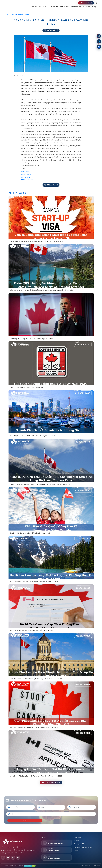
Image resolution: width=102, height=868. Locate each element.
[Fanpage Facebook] (99, 41)
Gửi (25, 820)
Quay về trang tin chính (51, 783)
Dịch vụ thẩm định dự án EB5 (83, 847)
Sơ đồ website (97, 865)
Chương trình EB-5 (80, 843)
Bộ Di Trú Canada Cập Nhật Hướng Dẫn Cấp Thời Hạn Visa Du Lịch (32, 630)
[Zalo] (99, 47)
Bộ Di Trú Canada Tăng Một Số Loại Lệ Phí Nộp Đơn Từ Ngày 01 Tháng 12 (35, 582)
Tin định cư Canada (22, 15)
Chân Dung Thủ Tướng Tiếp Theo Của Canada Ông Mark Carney (31, 339)
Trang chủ (10, 15)
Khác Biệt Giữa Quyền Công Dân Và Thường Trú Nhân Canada (30, 533)
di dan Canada (26, 174)
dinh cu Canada (26, 172)
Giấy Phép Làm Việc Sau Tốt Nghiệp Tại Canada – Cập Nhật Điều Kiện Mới (34, 727)
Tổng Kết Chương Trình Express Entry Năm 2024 (26, 387)
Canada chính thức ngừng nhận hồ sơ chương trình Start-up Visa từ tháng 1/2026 (36, 242)
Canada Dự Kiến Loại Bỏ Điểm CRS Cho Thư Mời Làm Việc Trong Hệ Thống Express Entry (40, 484)
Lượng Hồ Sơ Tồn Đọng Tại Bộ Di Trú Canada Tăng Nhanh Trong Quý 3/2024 (36, 776)
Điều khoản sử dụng (85, 865)
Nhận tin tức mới (51, 30)
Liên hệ (76, 850)
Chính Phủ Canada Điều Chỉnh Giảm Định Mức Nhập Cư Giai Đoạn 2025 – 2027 (36, 679)
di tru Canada (26, 177)
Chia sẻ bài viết (27, 180)
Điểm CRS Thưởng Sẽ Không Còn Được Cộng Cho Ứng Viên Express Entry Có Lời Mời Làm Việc (41, 290)
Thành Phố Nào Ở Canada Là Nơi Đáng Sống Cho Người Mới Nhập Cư (33, 436)
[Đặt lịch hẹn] (99, 36)
